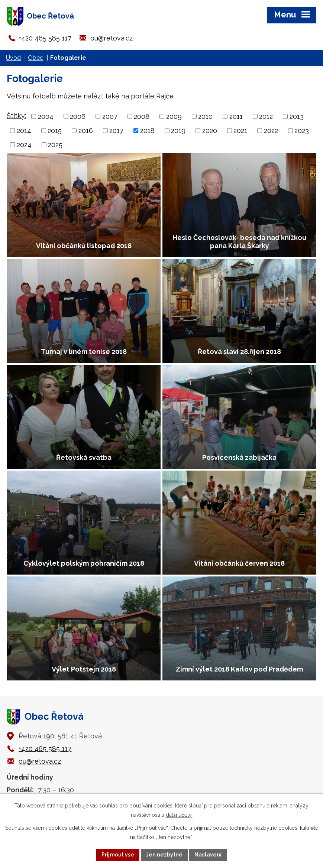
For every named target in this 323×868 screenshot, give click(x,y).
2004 (46, 116)
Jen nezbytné (164, 855)
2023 (302, 131)
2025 (55, 145)
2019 (178, 131)
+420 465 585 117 (45, 38)
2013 (297, 116)
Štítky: (16, 116)
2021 (240, 131)
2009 (174, 116)
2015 (55, 131)
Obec (35, 58)
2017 (116, 131)
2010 (205, 116)
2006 (78, 116)
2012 (266, 116)
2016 (86, 131)
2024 (24, 145)
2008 (142, 116)
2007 (110, 116)
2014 (24, 131)
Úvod (13, 58)
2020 (210, 131)
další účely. (179, 815)
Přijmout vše (118, 855)
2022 (271, 131)
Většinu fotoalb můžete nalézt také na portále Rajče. (91, 96)
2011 (236, 116)
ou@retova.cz (112, 38)
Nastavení (208, 855)
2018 (147, 131)
